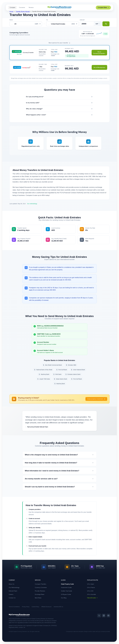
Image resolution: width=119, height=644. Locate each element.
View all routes (92, 598)
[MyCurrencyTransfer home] (60, 8)
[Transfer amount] (87, 24)
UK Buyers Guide (66, 594)
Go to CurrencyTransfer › (99, 53)
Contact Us (12, 598)
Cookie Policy (35, 607)
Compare (12, 7)
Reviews (31, 7)
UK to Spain (91, 584)
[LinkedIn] (104, 616)
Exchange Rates (40, 594)
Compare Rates (103, 7)
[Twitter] (99, 616)
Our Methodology (14, 588)
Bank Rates (38, 598)
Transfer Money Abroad (23, 11)
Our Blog (64, 598)
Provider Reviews (40, 591)
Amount (82, 20)
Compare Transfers (40, 584)
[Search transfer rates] (106, 24)
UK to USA (90, 591)
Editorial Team (13, 591)
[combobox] (26, 24)
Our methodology (32, 204)
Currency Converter (41, 588)
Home (11, 11)
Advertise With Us (58, 607)
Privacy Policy (26, 607)
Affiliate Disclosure (46, 607)
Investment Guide (66, 588)
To (47, 20)
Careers (11, 594)
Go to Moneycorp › (99, 67)
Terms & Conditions (14, 607)
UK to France (91, 588)
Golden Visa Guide (66, 591)
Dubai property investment (96, 399)
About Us (11, 584)
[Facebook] (108, 616)
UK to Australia (91, 594)
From (11, 20)
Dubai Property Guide (67, 584)
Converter (22, 7)
